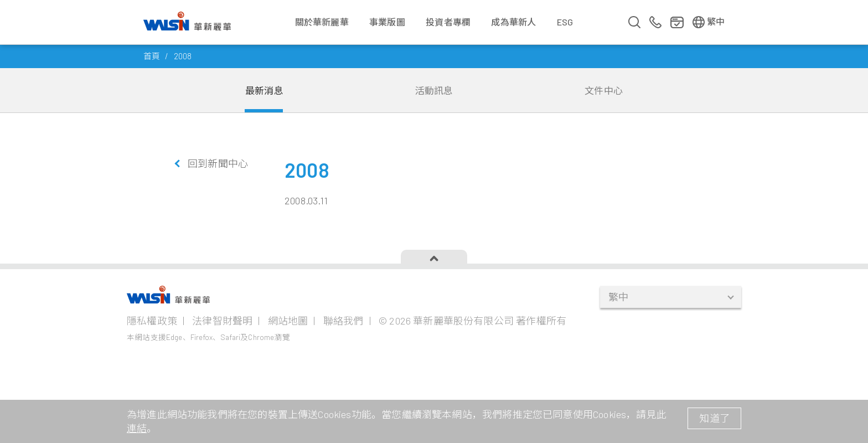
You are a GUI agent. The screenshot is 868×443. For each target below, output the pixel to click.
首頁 (152, 56)
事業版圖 (387, 22)
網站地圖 (288, 321)
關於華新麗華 (322, 22)
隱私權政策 (152, 321)
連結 (137, 428)
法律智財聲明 (222, 321)
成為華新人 (513, 22)
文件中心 (604, 90)
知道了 (714, 418)
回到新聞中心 (218, 163)
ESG (565, 22)
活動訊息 (434, 90)
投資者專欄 (448, 22)
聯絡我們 (343, 321)
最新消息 (264, 90)
